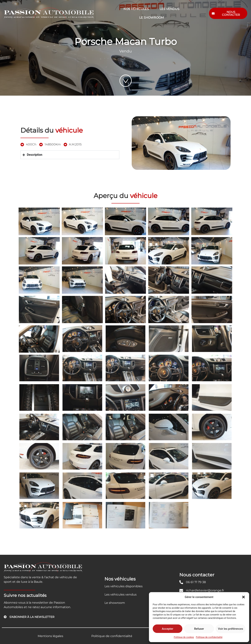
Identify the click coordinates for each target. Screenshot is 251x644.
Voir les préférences (231, 629)
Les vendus (169, 9)
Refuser (199, 629)
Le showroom (151, 18)
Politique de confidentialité (209, 637)
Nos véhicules (136, 9)
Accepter (168, 629)
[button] (243, 597)
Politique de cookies (184, 637)
